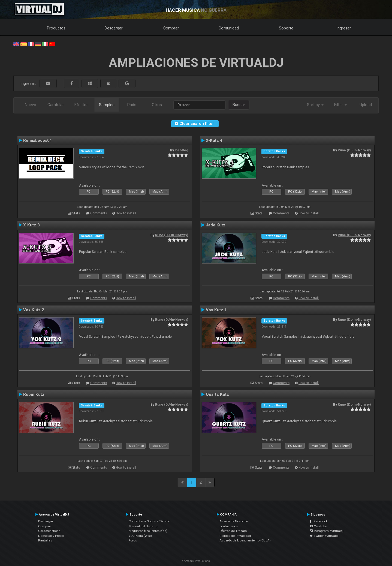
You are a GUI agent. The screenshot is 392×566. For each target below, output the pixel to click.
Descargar (114, 28)
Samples (107, 105)
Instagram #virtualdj (327, 531)
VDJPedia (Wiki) (140, 536)
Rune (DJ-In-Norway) (354, 150)
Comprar (171, 28)
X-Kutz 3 (31, 225)
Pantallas (45, 540)
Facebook (319, 521)
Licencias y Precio (51, 536)
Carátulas (56, 105)
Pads (132, 105)
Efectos (82, 105)
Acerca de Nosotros (234, 521)
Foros (133, 540)
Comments (99, 213)
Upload (366, 105)
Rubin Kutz (34, 394)
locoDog (181, 150)
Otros (157, 105)
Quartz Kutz (217, 394)
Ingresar (344, 28)
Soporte (286, 28)
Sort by (315, 105)
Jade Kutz (216, 225)
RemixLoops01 (38, 140)
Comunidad (229, 28)
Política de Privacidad (235, 536)
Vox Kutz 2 (34, 310)
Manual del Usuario (143, 526)
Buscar (239, 105)
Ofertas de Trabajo (233, 531)
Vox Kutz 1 (216, 310)
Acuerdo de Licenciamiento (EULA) (245, 540)
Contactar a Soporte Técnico (149, 521)
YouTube (318, 526)
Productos (56, 28)
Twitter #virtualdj (324, 536)
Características (49, 531)
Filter (340, 105)
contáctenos (229, 526)
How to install (126, 213)
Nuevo (31, 105)
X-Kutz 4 (214, 140)
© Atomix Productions (196, 561)
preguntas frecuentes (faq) (148, 531)
